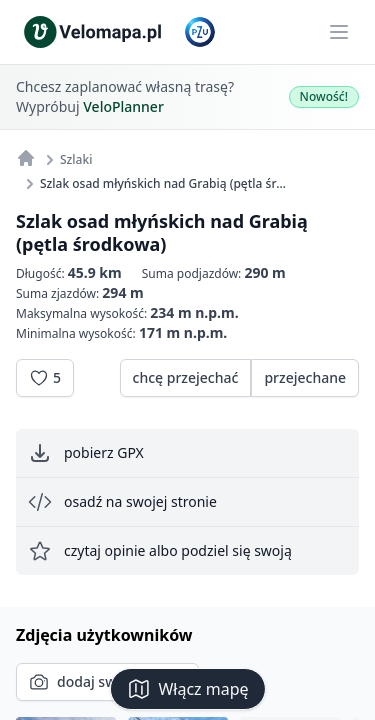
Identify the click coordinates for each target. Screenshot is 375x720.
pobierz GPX (86, 453)
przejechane (305, 377)
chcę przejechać (186, 377)
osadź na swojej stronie (122, 502)
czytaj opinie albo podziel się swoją (160, 551)
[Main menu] (339, 32)
